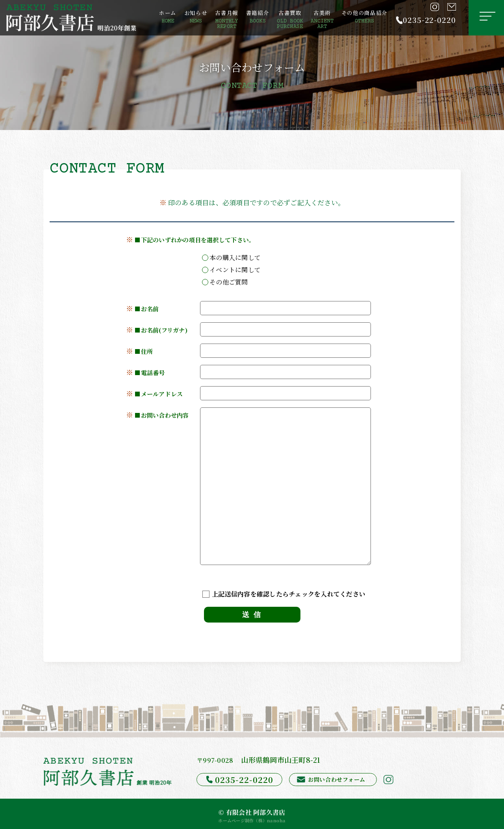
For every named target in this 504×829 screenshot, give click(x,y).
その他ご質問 (225, 282)
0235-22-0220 (429, 20)
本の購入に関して (231, 257)
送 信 (252, 615)
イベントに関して (231, 269)
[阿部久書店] (71, 18)
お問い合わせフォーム (336, 779)
